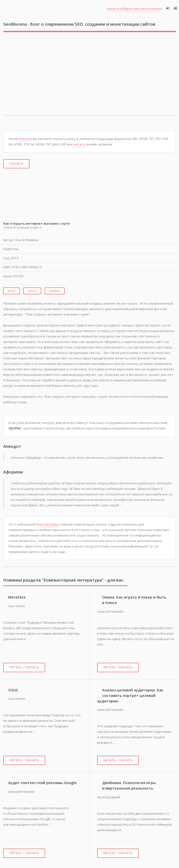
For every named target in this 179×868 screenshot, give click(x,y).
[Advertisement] (64, 77)
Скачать (16, 164)
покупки (25, 139)
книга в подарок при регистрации (135, 8)
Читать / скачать (24, 667)
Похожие (55, 291)
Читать (32, 291)
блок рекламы (48, 524)
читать (79, 144)
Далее (11, 291)
